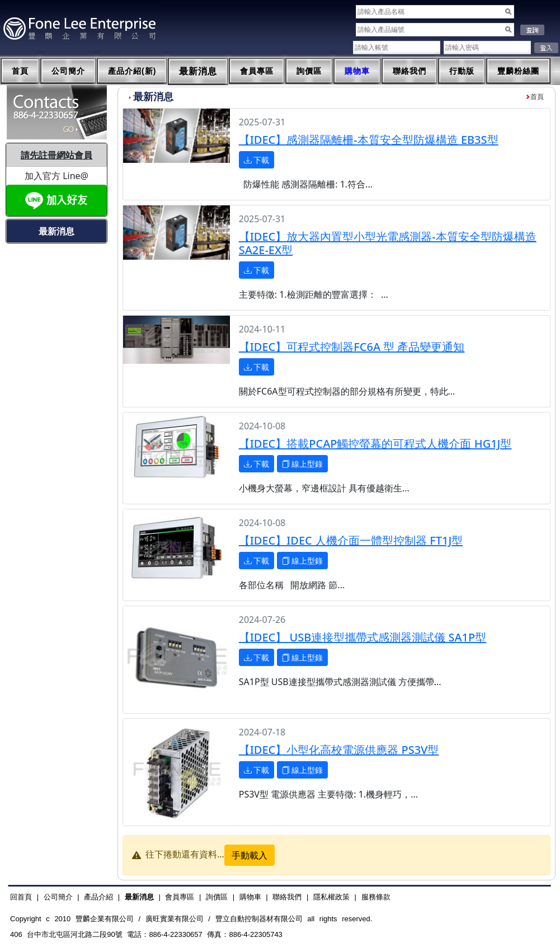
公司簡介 (68, 71)
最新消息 (198, 71)
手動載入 (250, 855)
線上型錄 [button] (303, 464)
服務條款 (376, 897)
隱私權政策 (331, 897)
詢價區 (309, 71)
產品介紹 (98, 897)
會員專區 (257, 71)
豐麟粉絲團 (518, 71)
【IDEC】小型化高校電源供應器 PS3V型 (339, 750)
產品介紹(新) (132, 71)
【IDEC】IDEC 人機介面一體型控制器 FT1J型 (351, 540)
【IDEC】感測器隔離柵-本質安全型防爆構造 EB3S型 (369, 140)
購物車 (357, 71)
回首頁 (21, 897)
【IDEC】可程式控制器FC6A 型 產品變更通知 (352, 347)
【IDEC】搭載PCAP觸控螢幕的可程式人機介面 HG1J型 (375, 444)
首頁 (20, 71)
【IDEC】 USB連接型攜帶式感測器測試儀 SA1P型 (363, 637)
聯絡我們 (410, 71)
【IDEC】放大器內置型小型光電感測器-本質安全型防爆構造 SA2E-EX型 (388, 243)
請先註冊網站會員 (57, 155)
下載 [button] (257, 160)
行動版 (462, 71)
